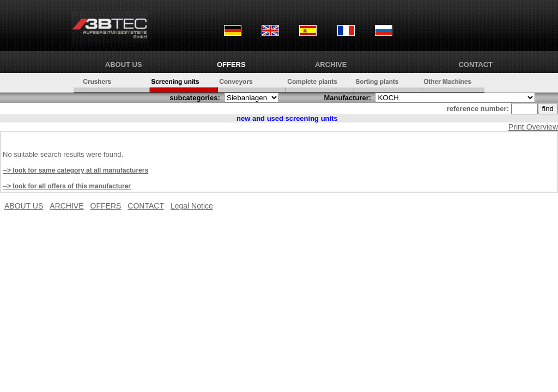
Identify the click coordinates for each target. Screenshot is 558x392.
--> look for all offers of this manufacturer (67, 186)
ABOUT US (124, 65)
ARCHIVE (331, 65)
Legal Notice (192, 206)
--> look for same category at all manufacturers (75, 170)
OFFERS (231, 65)
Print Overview (533, 127)
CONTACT (475, 65)
